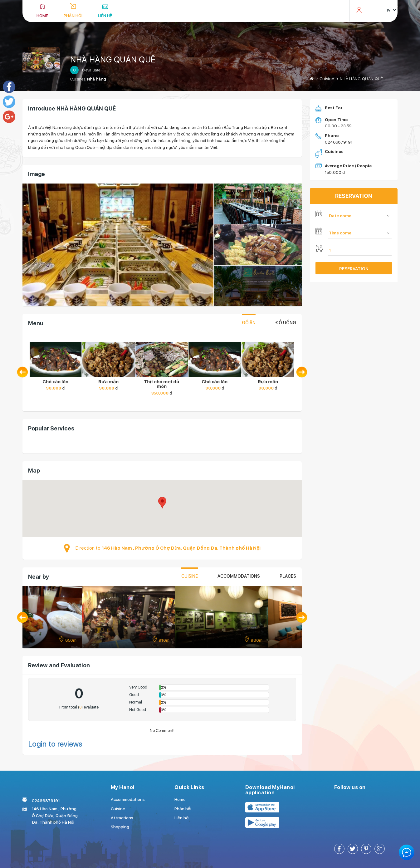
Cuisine (327, 79)
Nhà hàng (97, 79)
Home (42, 16)
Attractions (122, 818)
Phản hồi (73, 16)
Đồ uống (286, 323)
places (288, 576)
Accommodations (239, 576)
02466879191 (339, 142)
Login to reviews (55, 744)
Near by (39, 577)
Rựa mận (109, 382)
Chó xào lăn (56, 382)
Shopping (120, 827)
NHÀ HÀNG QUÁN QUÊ (113, 59)
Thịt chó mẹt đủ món (162, 384)
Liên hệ (105, 16)
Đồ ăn (249, 323)
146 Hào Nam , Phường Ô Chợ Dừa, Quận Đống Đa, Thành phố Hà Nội (181, 548)
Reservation (354, 269)
